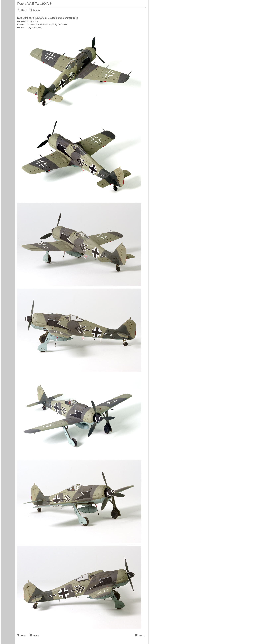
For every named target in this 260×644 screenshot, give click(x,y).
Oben (142, 636)
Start (23, 10)
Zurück (36, 10)
